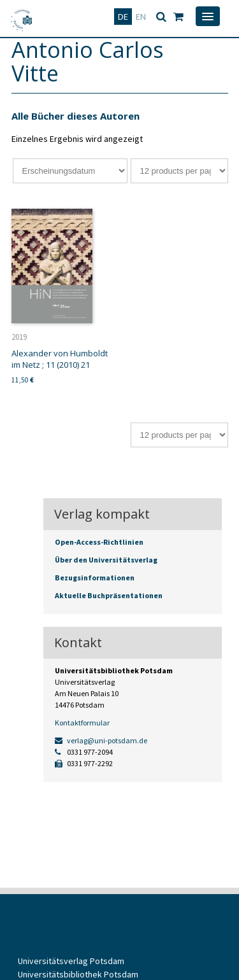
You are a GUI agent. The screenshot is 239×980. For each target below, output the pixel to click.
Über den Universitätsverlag (106, 560)
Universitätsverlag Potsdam (71, 961)
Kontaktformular (82, 723)
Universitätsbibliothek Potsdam (78, 974)
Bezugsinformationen (95, 577)
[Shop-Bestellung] (70, 171)
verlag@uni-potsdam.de (101, 740)
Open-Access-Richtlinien (99, 542)
